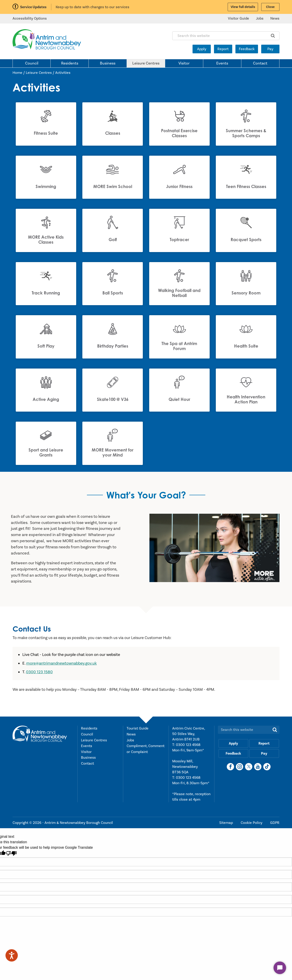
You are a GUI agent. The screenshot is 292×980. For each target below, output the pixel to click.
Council (32, 63)
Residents (70, 63)
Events (222, 63)
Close (270, 7)
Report (223, 49)
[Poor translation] (11, 854)
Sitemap (227, 824)
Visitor (184, 63)
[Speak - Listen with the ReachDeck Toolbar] (12, 955)
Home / (19, 73)
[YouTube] (258, 768)
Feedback (247, 49)
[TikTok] (267, 768)
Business (108, 63)
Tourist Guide (138, 729)
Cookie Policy (252, 824)
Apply (202, 49)
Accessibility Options (30, 18)
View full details (243, 7)
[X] (249, 768)
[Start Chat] (280, 968)
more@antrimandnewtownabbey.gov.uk (61, 664)
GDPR (275, 824)
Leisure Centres (146, 63)
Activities (63, 73)
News (275, 18)
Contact (260, 63)
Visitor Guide (239, 18)
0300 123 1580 (39, 673)
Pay (270, 49)
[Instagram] (240, 768)
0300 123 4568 (188, 746)
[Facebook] (230, 768)
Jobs (260, 18)
